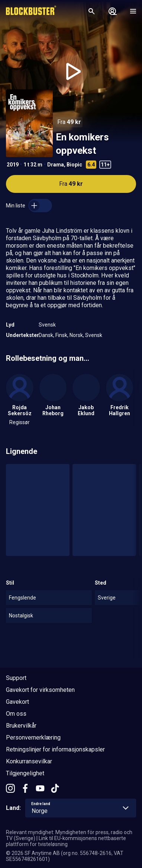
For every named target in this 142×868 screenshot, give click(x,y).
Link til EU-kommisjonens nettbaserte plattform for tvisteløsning (66, 841)
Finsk (61, 335)
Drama (56, 165)
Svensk (47, 325)
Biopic (74, 165)
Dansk (46, 335)
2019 (13, 165)
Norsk (76, 335)
